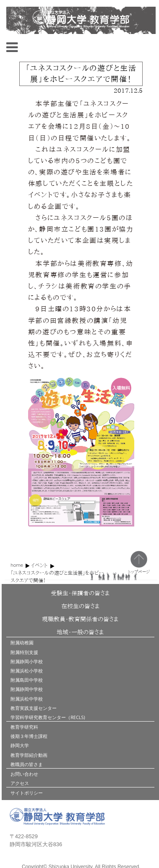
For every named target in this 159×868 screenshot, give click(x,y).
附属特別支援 (24, 652)
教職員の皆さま (27, 764)
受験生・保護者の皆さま (80, 593)
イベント (39, 565)
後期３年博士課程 (29, 736)
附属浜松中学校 (27, 699)
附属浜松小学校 (27, 671)
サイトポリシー (27, 793)
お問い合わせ (24, 774)
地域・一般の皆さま (80, 632)
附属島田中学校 (27, 680)
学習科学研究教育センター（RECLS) (48, 717)
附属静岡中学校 (27, 689)
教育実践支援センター (34, 708)
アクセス (20, 783)
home (17, 565)
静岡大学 (20, 745)
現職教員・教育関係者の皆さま (80, 619)
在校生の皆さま (80, 606)
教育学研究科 (24, 727)
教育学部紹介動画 (29, 755)
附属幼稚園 (22, 643)
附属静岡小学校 (27, 661)
